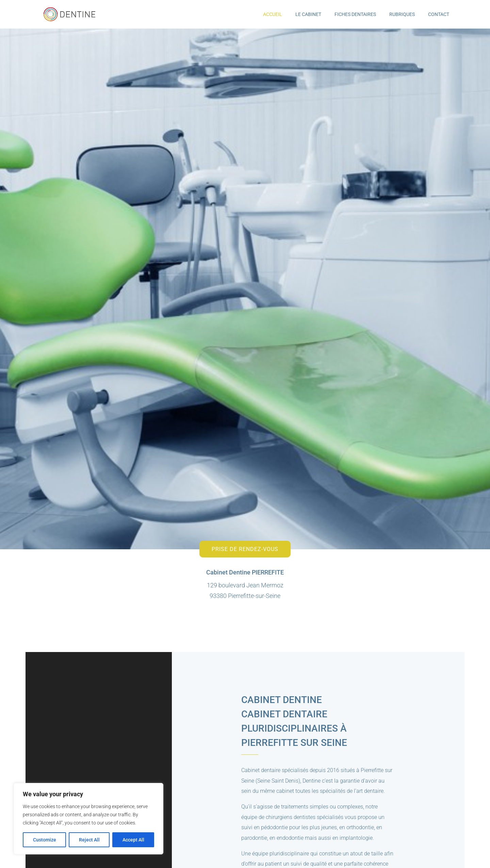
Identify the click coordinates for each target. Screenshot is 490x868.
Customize (45, 840)
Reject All (89, 840)
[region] (88, 819)
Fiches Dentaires (355, 14)
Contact (439, 14)
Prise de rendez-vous (245, 549)
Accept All (133, 840)
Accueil (273, 14)
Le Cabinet (308, 14)
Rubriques (402, 14)
